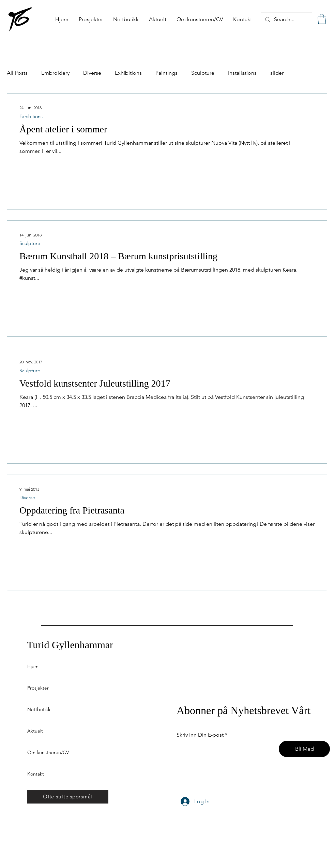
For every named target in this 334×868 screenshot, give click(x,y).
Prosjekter (38, 688)
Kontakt (36, 774)
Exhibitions (128, 73)
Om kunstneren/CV (48, 752)
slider (277, 73)
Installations (242, 73)
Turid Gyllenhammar (70, 645)
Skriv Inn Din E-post (200, 735)
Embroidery (55, 73)
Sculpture (203, 73)
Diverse (92, 73)
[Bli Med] (304, 749)
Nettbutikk (39, 709)
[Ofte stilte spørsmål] (68, 797)
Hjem (33, 666)
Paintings (166, 73)
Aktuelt (35, 731)
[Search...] (286, 19)
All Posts (17, 73)
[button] (322, 19)
